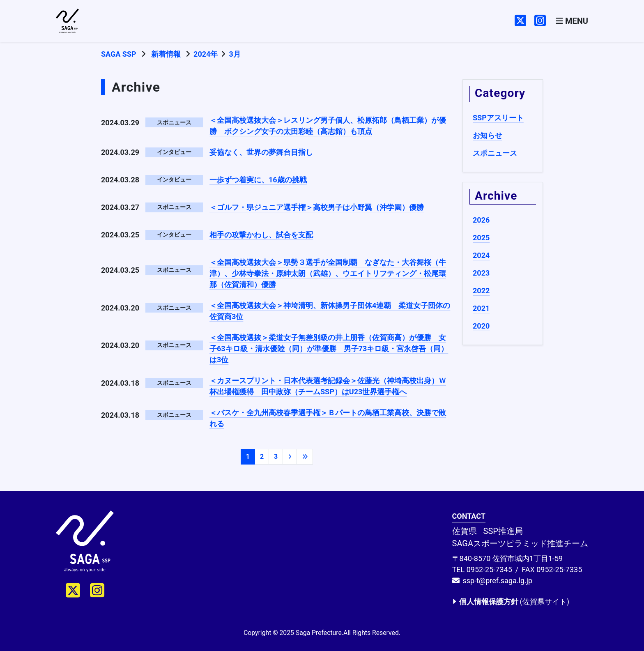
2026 (481, 220)
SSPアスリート (498, 118)
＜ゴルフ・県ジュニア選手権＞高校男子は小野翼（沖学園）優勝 (317, 207)
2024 (481, 255)
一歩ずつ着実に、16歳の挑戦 (258, 180)
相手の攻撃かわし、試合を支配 (261, 235)
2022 (481, 291)
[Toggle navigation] (572, 21)
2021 (481, 308)
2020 (481, 326)
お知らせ (488, 135)
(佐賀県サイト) (511, 602)
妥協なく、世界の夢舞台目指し (261, 152)
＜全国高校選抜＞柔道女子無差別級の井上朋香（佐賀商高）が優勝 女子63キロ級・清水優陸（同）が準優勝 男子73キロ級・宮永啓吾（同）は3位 (329, 349)
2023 (481, 273)
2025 (481, 238)
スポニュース (495, 153)
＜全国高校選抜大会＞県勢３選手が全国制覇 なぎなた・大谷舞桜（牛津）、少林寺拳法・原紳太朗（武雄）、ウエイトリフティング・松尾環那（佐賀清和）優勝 (328, 273)
